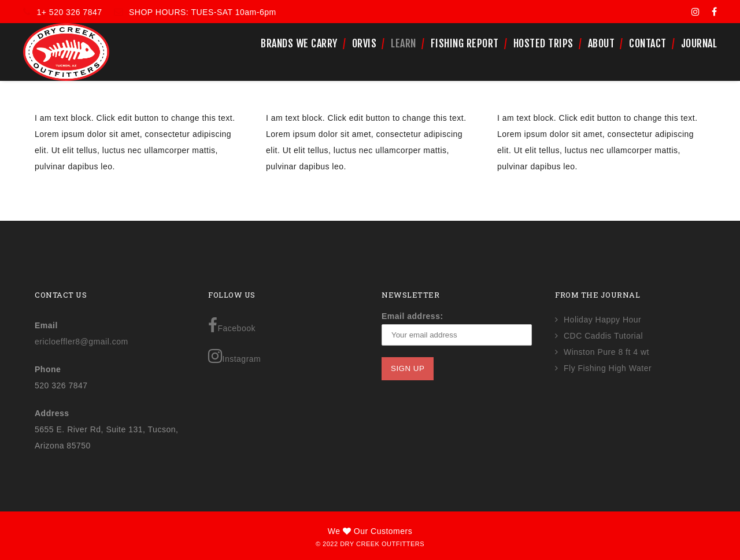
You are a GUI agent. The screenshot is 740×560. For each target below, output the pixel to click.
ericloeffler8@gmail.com (82, 342)
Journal (699, 43)
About (602, 43)
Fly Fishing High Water (608, 368)
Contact (648, 43)
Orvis (365, 43)
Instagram (234, 356)
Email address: (412, 316)
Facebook (232, 325)
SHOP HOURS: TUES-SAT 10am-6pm (203, 12)
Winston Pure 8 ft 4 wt (606, 352)
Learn (404, 43)
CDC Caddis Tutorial (603, 336)
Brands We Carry (299, 43)
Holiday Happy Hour (602, 320)
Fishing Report (465, 43)
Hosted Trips (543, 43)
